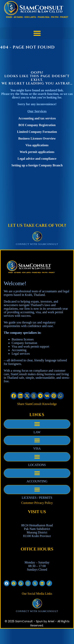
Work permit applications (37, 152)
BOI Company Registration (37, 125)
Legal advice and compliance (37, 159)
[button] (37, 33)
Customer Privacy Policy (37, 503)
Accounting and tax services (37, 118)
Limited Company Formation (37, 132)
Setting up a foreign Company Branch (37, 165)
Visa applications (37, 145)
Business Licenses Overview (37, 138)
